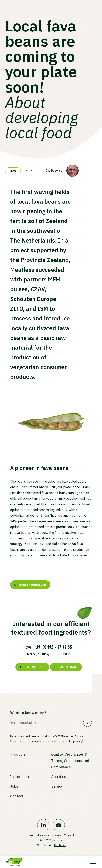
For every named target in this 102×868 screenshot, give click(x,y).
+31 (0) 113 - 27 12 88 (53, 647)
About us (59, 777)
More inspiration (32, 585)
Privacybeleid (18, 741)
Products (18, 754)
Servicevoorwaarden (51, 741)
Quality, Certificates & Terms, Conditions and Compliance (70, 761)
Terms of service (38, 835)
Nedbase (60, 845)
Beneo (56, 786)
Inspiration (20, 777)
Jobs (14, 786)
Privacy (56, 835)
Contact (17, 796)
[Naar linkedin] (43, 825)
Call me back (68, 667)
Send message (34, 667)
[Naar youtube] (59, 825)
